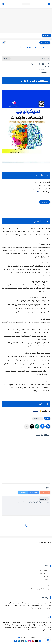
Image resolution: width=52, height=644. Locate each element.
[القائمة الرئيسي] (49, 4)
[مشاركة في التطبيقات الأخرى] (27, 426)
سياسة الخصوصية (44, 577)
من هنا (39, 192)
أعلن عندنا (47, 586)
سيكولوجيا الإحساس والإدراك (39, 64)
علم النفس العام (45, 43)
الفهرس (47, 583)
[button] (42, 426)
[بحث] (3, 4)
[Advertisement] (26, 21)
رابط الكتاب (44, 72)
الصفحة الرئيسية (45, 570)
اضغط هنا (36, 411)
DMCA (47, 580)
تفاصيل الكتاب (43, 66)
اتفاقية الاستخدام (45, 574)
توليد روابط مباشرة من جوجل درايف (39, 589)
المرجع (19, 637)
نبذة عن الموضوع (42, 69)
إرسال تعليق (44, 499)
